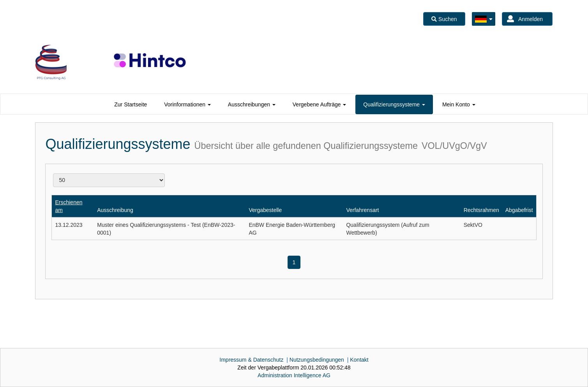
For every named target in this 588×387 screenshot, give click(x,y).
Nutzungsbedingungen (317, 360)
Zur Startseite (131, 104)
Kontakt (359, 360)
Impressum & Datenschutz (251, 360)
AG (294, 375)
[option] (51, 62)
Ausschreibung (115, 210)
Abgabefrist (519, 210)
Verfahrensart (362, 210)
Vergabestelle (265, 210)
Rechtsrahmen (481, 210)
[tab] (131, 104)
